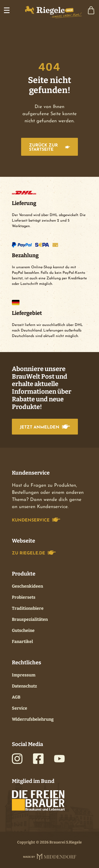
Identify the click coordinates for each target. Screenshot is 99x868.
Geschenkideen (27, 586)
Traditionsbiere (28, 608)
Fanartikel (22, 642)
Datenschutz (24, 686)
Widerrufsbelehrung (33, 719)
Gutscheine (23, 630)
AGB (16, 697)
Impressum (24, 675)
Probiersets (24, 597)
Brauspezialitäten (30, 619)
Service (20, 708)
